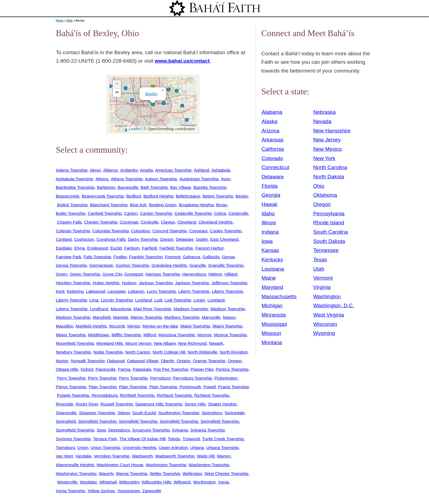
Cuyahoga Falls (111, 239)
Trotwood (191, 439)
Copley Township (226, 231)
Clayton (168, 222)
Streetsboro (119, 430)
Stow (101, 430)
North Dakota (329, 177)
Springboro (212, 413)
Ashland (202, 170)
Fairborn (132, 248)
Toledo (174, 439)
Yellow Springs (101, 491)
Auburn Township (161, 179)
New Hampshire (332, 131)
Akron (95, 170)
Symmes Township (73, 439)
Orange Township (209, 361)
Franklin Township (146, 257)
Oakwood (116, 361)
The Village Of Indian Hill (142, 439)
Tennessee (326, 250)
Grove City (112, 274)
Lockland (144, 300)
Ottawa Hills (67, 369)
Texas (320, 260)
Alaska (269, 121)
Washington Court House (120, 465)
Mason (229, 317)
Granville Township (226, 265)
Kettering (75, 291)
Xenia (223, 482)
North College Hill (169, 352)
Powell (209, 387)
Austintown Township (199, 179)
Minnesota (274, 315)
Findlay (120, 257)
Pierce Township (71, 387)
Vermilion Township (111, 456)
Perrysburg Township (192, 378)
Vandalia (83, 456)
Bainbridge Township (75, 187)
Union (83, 447)
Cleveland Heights (216, 222)
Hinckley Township (73, 283)
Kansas (270, 250)
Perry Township (71, 378)
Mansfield (102, 317)
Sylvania (180, 430)
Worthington (205, 482)
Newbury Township (73, 352)
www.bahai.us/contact (182, 61)
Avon (226, 179)
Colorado (272, 158)
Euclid (116, 248)
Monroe (204, 335)
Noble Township (108, 352)
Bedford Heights (158, 196)
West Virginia (329, 315)
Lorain (199, 300)
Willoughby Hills (156, 482)
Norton (62, 361)
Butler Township (71, 213)
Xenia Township (70, 491)
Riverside (65, 404)
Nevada (322, 121)
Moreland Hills (110, 343)
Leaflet (134, 129)
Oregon (235, 361)
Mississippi (274, 324)
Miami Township (195, 326)
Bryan (222, 205)
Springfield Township (97, 421)
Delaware (185, 239)
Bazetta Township (210, 187)
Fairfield (150, 248)
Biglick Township (72, 205)
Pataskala (142, 369)
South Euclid (144, 413)
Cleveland (187, 222)
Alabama (272, 112)
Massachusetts (279, 296)
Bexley (151, 94)
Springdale (235, 413)
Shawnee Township (97, 413)
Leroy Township (161, 291)
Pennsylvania (329, 214)
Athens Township (127, 179)
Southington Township (179, 413)
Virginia (322, 287)
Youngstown (129, 491)
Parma (124, 369)
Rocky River (87, 404)
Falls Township (97, 257)
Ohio (70, 21)
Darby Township (143, 239)
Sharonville (66, 413)
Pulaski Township (73, 395)
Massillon (65, 326)
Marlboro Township (182, 317)
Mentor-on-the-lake (160, 326)
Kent (60, 291)
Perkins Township (232, 369)
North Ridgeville (202, 352)
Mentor (134, 326)
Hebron (215, 274)
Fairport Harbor (209, 248)
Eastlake (64, 248)
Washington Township (166, 465)
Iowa (267, 241)
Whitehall (108, 482)
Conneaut (198, 231)
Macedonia (121, 309)
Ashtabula (221, 170)
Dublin (202, 239)
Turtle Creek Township (223, 439)
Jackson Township (156, 283)
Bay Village (181, 187)
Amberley (129, 170)
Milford (150, 335)
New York (324, 158)
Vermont (323, 278)
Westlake (89, 482)
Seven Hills (195, 404)
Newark (216, 343)
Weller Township (165, 473)
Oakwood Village (143, 361)
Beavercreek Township (103, 196)
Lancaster (117, 291)
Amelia (147, 170)
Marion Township (146, 317)
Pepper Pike (202, 369)
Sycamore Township (151, 430)
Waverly (106, 473)
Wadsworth (142, 456)
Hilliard (231, 274)
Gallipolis (211, 257)
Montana (272, 342)
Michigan (272, 305)
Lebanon (136, 291)
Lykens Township (72, 309)
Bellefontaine (188, 196)
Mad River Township (152, 309)
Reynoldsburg (104, 395)
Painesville (105, 369)
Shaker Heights (222, 404)
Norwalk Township (88, 361)
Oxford (87, 369)
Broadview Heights (196, 205)
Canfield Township (105, 213)
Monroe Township (230, 335)
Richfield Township (137, 395)
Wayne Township (131, 473)
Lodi (158, 300)
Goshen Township (132, 265)
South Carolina (331, 232)
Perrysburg (160, 378)
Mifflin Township (126, 335)
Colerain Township (73, 231)
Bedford (134, 196)
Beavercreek (68, 196)
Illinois (269, 223)
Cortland (64, 239)
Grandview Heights (169, 265)
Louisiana (273, 269)
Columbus (140, 231)
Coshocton (84, 239)
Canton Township (156, 213)
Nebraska (324, 112)
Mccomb (117, 326)
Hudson (129, 283)
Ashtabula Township (74, 179)
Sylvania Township (207, 430)
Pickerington (226, 378)
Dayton (167, 239)
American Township (173, 170)
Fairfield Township (176, 248)
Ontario (184, 361)
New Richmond (192, 343)
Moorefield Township (75, 343)
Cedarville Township (193, 213)
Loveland (216, 300)
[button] (153, 104)
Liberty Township (194, 291)
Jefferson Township (229, 283)
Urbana (197, 447)
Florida (270, 186)
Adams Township (72, 170)
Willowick (182, 482)
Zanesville (152, 491)
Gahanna (192, 257)
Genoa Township (71, 265)
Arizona (270, 131)
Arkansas (273, 140)
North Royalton (234, 352)
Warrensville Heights (75, 465)
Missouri (271, 333)
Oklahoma (325, 195)
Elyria (79, 248)
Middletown (99, 335)
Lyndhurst (99, 309)
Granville (198, 265)
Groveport (134, 274)
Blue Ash (138, 205)
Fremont (173, 257)
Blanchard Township (109, 205)
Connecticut (275, 167)
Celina (220, 213)
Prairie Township (233, 387)
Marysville (211, 317)
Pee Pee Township (171, 369)
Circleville (150, 222)
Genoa (228, 257)
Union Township (105, 447)
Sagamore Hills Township (159, 404)
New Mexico (328, 149)
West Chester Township (226, 473)
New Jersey (327, 140)
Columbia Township (111, 231)
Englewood (97, 248)
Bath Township (154, 187)
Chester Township (101, 222)
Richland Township (174, 395)
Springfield (66, 421)
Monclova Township (177, 335)
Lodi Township (178, 300)
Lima (94, 300)
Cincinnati (129, 222)
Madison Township (191, 309)
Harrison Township (163, 274)
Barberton (106, 187)
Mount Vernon (138, 343)
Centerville (238, 213)
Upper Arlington (173, 447)
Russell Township (117, 404)
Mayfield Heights (91, 326)
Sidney (124, 413)
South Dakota (329, 241)
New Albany (165, 343)
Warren (224, 456)
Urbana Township (222, 447)
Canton (131, 213)
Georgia (271, 195)
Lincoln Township (117, 300)
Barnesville (128, 187)
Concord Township (170, 231)
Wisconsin (325, 324)
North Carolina (330, 167)
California (273, 149)
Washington (327, 296)
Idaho (268, 214)
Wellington (192, 473)
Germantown (102, 265)
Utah (319, 269)
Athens (102, 179)
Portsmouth (190, 387)
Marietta (121, 317)
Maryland (272, 287)
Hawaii (269, 204)
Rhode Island (329, 223)
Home (60, 21)
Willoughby (129, 482)
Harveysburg (194, 274)
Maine (269, 278)
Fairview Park (69, 257)
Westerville (67, 482)
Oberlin (168, 361)
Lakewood (95, 291)
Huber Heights (106, 283)
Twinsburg (65, 447)
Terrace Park (105, 439)
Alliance (111, 170)
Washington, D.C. (334, 305)
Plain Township (103, 387)
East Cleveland (224, 239)
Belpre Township (218, 196)
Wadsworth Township (175, 456)
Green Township (85, 274)
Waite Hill (206, 456)
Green (62, 274)
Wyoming (324, 333)
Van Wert (64, 456)
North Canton (138, 352)
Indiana (270, 232)
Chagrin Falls (69, 222)
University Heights (140, 447)
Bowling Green (163, 205)
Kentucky (272, 260)
